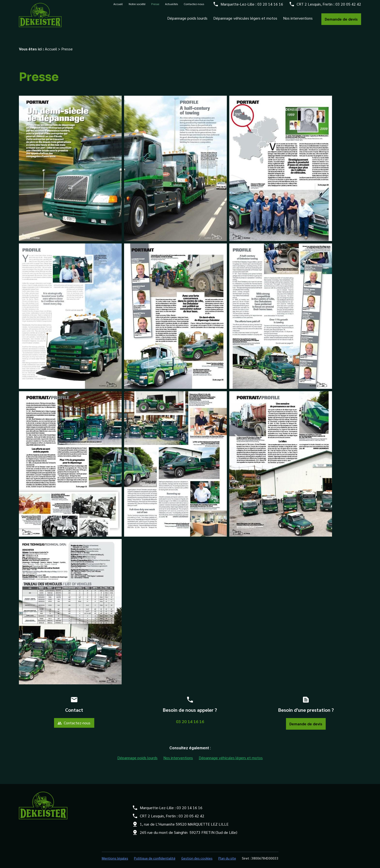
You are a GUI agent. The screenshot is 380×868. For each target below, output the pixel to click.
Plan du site (227, 853)
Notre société (137, 7)
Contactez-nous (194, 7)
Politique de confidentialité (155, 853)
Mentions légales (115, 853)
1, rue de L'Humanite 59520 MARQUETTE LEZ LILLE (184, 819)
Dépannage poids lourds (187, 21)
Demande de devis (341, 21)
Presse (155, 7)
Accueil (118, 7)
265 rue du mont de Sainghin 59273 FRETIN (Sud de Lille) (189, 827)
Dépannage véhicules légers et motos (245, 21)
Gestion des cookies (197, 853)
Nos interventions (298, 21)
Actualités (171, 7)
